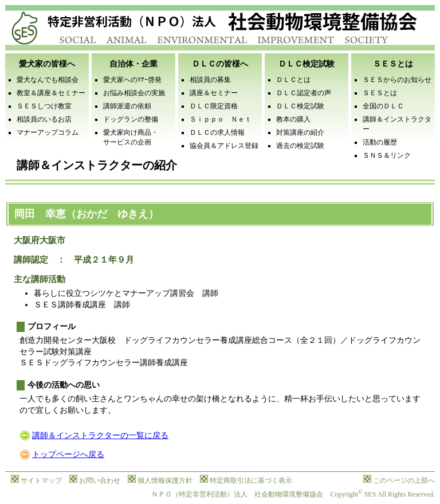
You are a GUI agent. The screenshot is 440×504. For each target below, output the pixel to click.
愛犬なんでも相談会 (48, 80)
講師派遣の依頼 (127, 106)
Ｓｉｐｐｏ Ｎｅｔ (221, 119)
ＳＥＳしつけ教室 (44, 106)
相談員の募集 (210, 80)
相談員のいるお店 (44, 119)
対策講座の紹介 (300, 132)
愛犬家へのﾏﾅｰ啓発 (132, 80)
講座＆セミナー (214, 93)
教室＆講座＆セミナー (51, 93)
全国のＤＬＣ (383, 106)
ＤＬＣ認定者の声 (304, 93)
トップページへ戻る (68, 454)
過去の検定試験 (300, 146)
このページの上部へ (399, 480)
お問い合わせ (95, 480)
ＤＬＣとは (293, 80)
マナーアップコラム (48, 132)
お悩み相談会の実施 (134, 93)
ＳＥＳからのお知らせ (397, 80)
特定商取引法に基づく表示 (246, 480)
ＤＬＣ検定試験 (300, 106)
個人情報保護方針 (160, 480)
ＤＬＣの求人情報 (217, 132)
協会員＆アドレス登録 (224, 146)
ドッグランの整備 (131, 119)
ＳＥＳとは (380, 93)
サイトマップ (36, 480)
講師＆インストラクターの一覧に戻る (100, 435)
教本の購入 (293, 119)
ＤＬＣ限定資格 (214, 106)
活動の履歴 (380, 142)
